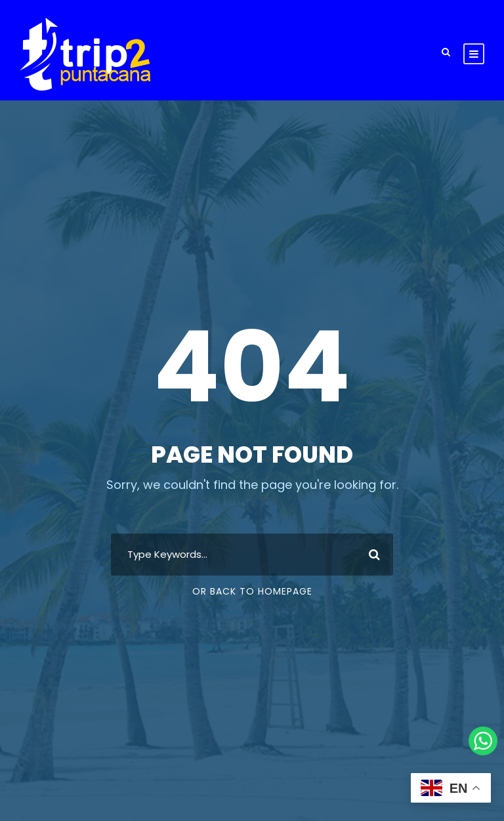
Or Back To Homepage (252, 591)
